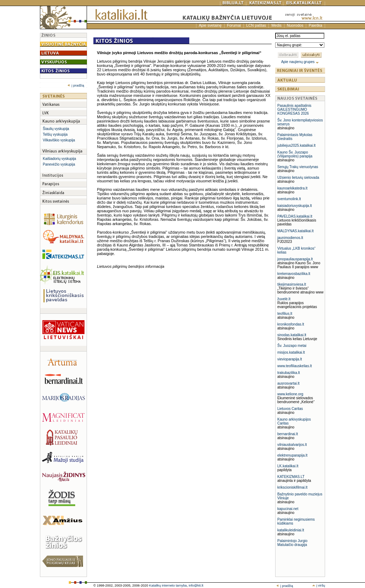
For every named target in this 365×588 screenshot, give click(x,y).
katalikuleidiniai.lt (291, 530)
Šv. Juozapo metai (292, 346)
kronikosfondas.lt (291, 324)
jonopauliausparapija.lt (295, 259)
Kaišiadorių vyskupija (59, 159)
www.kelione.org (290, 394)
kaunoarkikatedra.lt (292, 188)
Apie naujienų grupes (300, 62)
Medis (276, 25)
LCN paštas (256, 25)
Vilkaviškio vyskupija (59, 140)
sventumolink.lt (289, 199)
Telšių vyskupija (55, 134)
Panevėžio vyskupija (59, 164)
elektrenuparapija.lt (292, 455)
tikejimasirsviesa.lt (292, 284)
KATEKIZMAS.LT (291, 477)
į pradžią (76, 85)
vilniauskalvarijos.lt (292, 445)
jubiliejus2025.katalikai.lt (296, 145)
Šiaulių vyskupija (56, 129)
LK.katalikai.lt (288, 466)
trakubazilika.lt (289, 373)
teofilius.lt (285, 314)
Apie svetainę (210, 25)
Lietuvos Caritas (290, 409)
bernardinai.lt (288, 434)
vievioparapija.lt (290, 359)
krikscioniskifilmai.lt (292, 487)
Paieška (315, 25)
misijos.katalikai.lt (291, 352)
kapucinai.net (288, 509)
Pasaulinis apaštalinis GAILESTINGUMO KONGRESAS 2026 (294, 110)
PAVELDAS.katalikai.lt (295, 216)
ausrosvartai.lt (288, 383)
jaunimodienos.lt (290, 238)
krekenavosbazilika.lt (294, 274)
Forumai (234, 25)
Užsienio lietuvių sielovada (298, 178)
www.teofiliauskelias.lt (295, 366)
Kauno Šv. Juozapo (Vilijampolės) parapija (295, 154)
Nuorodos (295, 25)
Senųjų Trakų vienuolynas (298, 167)
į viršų (318, 586)
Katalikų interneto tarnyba (168, 586)
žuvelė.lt (284, 299)
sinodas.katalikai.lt (292, 335)
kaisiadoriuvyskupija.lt (295, 206)
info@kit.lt (196, 586)
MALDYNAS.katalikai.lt (295, 231)
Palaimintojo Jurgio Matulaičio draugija (292, 543)
